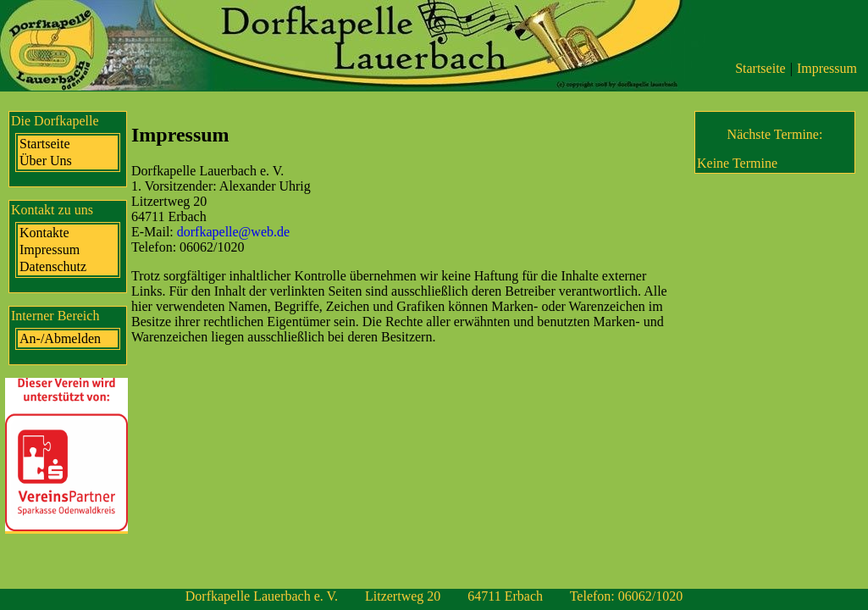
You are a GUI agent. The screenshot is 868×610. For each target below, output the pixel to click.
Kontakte (44, 233)
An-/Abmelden (60, 338)
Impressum (827, 68)
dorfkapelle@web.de (233, 232)
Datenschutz (53, 266)
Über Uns (46, 161)
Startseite (760, 68)
